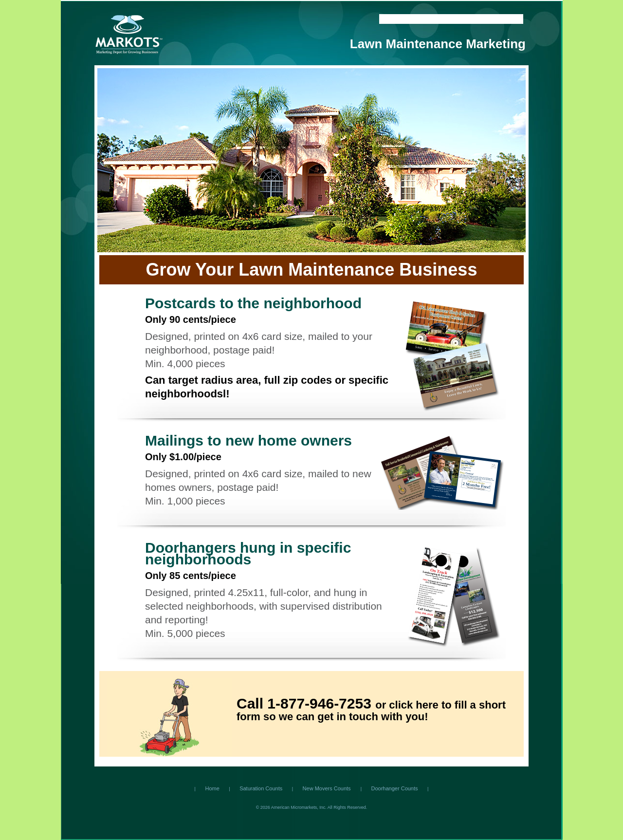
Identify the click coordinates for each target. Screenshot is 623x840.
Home (391, 19)
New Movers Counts (328, 788)
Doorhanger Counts (395, 788)
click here (414, 705)
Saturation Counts (261, 788)
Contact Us (421, 19)
